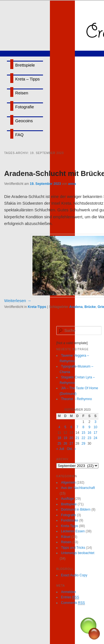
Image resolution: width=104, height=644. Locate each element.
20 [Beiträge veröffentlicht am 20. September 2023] (71, 438)
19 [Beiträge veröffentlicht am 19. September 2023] (65, 438)
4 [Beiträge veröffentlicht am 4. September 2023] (59, 427)
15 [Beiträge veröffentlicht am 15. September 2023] (83, 433)
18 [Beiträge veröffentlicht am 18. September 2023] (59, 438)
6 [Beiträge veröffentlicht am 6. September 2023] (71, 427)
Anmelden (69, 592)
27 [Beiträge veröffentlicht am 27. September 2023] (71, 444)
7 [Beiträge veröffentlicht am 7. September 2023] (78, 427)
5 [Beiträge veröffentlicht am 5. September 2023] (65, 427)
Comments (73, 603)
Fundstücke (70, 520)
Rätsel (66, 537)
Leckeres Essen (73, 531)
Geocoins (24, 121)
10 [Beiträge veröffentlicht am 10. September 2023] (95, 427)
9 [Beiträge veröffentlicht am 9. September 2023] (89, 427)
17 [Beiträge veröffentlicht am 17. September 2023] (95, 433)
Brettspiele (25, 65)
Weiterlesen (18, 301)
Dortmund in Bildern (76, 510)
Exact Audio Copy (74, 575)
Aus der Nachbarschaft (78, 488)
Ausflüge (68, 499)
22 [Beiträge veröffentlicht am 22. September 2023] (83, 438)
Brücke (90, 307)
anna (72, 184)
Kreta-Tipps (37, 307)
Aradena (76, 307)
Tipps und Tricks (73, 548)
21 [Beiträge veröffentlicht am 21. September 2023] (77, 438)
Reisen (22, 93)
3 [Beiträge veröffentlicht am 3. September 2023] (96, 422)
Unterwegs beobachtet (78, 553)
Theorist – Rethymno (76, 399)
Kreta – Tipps (27, 79)
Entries (70, 597)
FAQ (19, 135)
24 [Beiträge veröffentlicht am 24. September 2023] (95, 438)
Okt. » (71, 449)
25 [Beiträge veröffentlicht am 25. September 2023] (59, 444)
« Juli (60, 449)
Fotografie (25, 107)
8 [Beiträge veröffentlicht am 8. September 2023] (83, 427)
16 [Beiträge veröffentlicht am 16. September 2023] (89, 433)
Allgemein (68, 483)
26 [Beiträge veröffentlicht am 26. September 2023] (65, 444)
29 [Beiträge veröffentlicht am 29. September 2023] (83, 444)
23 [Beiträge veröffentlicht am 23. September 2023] (89, 438)
